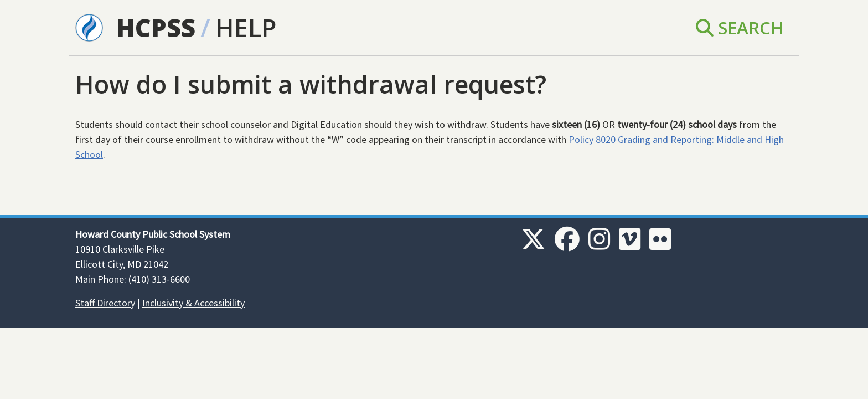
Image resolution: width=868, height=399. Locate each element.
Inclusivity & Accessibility (193, 303)
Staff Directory (105, 303)
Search (740, 27)
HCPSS (156, 27)
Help (246, 27)
